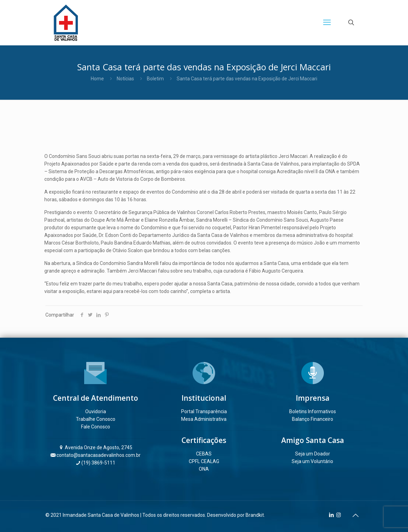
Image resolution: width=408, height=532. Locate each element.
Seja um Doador (313, 454)
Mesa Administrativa (204, 419)
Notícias (125, 79)
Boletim (155, 79)
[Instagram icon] (339, 515)
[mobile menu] (327, 23)
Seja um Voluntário (312, 461)
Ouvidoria (96, 411)
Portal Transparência (204, 411)
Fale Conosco (96, 427)
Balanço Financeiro (313, 419)
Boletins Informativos (313, 411)
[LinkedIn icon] (331, 515)
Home (97, 79)
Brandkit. (255, 515)
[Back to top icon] (355, 515)
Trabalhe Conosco (96, 419)
